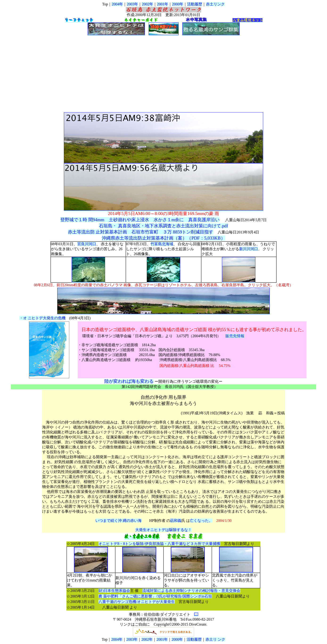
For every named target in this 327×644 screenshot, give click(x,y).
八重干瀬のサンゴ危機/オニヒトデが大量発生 (137, 602)
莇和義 (176, 521)
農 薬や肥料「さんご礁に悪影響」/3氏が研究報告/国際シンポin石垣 (155, 596)
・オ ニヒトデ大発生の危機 (42, 318)
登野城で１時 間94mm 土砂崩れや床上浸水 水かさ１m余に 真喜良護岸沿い (140, 220)
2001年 (163, 4)
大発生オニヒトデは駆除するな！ (163, 530)
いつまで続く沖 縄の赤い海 (119, 521)
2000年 (178, 4)
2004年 (117, 4)
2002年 (147, 4)
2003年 (132, 4)
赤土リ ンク (215, 639)
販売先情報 (235, 336)
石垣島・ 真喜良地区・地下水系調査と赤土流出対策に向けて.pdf (163, 226)
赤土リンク (215, 4)
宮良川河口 (87, 244)
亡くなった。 (201, 521)
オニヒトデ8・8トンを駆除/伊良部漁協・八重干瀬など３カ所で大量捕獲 (159, 544)
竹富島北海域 (162, 244)
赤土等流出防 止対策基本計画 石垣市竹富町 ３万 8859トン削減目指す (141, 232)
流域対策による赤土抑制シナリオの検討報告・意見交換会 (191, 591)
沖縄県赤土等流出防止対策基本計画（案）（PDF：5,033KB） (163, 238)
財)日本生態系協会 (114, 591)
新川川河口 (249, 249)
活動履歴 (195, 4)
